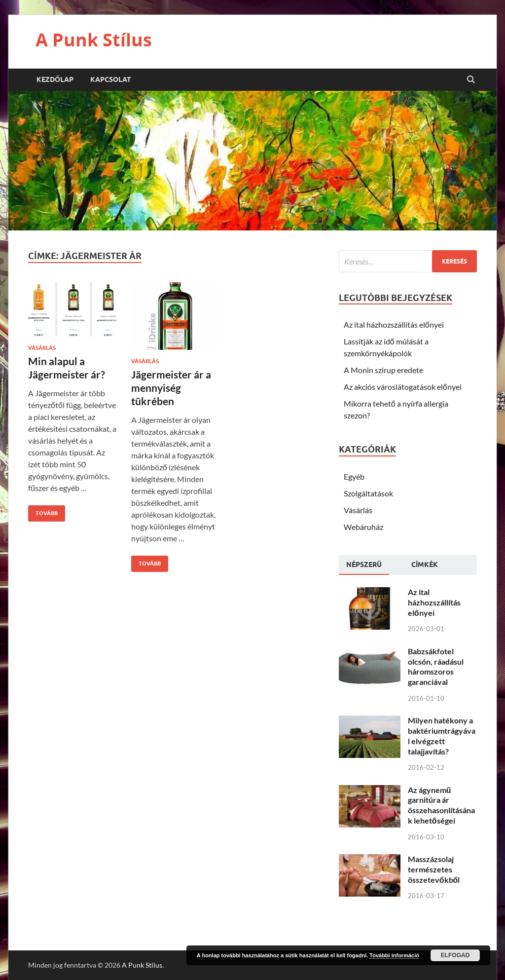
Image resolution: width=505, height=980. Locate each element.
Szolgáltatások (368, 493)
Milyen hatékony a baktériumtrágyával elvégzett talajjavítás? (442, 735)
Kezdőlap (55, 79)
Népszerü (364, 565)
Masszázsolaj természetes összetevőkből (434, 869)
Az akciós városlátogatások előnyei (403, 387)
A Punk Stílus (94, 40)
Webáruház (363, 527)
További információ (394, 955)
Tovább (43, 511)
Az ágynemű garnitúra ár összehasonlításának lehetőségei (441, 805)
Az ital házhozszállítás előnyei (394, 324)
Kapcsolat (111, 79)
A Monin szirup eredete (383, 370)
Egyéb (354, 476)
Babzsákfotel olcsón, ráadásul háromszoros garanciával (436, 666)
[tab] (364, 565)
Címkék (425, 565)
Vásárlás (42, 348)
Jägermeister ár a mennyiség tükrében (171, 388)
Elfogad (455, 955)
